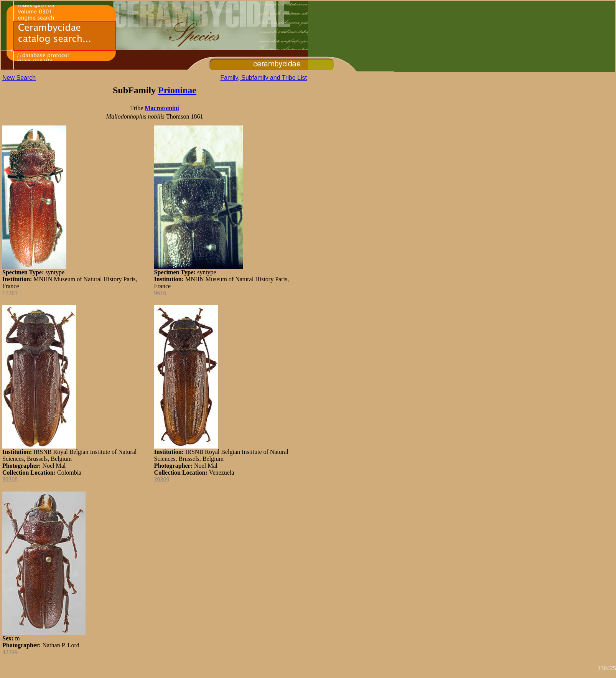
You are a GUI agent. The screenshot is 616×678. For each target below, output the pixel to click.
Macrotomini (162, 108)
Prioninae (177, 90)
